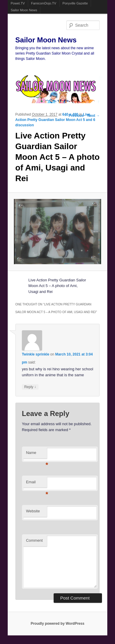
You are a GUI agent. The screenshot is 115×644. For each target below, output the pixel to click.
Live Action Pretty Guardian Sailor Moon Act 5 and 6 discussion (55, 120)
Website (33, 511)
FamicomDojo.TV (44, 3)
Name (36, 454)
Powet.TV (18, 3)
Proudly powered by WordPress (57, 624)
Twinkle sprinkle (36, 354)
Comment (34, 540)
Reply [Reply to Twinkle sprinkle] (30, 387)
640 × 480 (70, 114)
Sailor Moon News (24, 10)
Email (36, 484)
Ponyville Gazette (75, 3)
